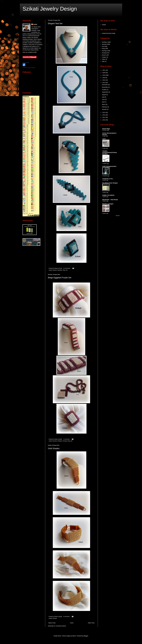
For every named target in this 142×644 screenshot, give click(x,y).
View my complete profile (30, 52)
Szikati (35, 24)
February (105, 107)
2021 (104, 70)
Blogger (86, 636)
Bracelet (55, 270)
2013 (104, 112)
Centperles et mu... (108, 179)
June (104, 99)
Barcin (74, 636)
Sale (103, 61)
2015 (104, 80)
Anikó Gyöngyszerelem (109, 166)
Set (67, 270)
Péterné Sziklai (26, 62)
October (104, 90)
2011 (104, 117)
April (103, 102)
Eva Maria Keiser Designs (110, 183)
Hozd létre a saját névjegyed (29, 68)
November (105, 87)
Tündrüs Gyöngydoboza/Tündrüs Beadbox (110, 153)
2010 (104, 120)
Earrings (104, 51)
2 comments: (67, 439)
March (104, 104)
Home (72, 623)
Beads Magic (106, 129)
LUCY (104, 139)
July (103, 97)
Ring (64, 270)
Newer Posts (52, 623)
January (104, 109)
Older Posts (91, 623)
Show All (118, 216)
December (105, 85)
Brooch (104, 55)
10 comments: (67, 268)
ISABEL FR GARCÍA (108, 195)
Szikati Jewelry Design (50, 9)
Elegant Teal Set (55, 23)
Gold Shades (54, 448)
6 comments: (67, 617)
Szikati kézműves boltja (109, 33)
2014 (104, 83)
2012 (104, 115)
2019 (104, 75)
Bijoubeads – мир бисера (110, 200)
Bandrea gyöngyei (108, 204)
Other (104, 59)
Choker (104, 57)
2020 (104, 73)
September (105, 92)
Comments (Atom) (61, 626)
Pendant (65, 441)
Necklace (60, 270)
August (104, 95)
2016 (104, 78)
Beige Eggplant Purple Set (60, 278)
